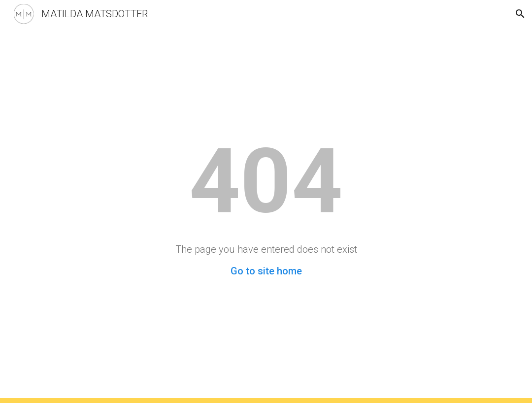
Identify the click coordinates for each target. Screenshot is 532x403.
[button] (520, 14)
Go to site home (266, 271)
